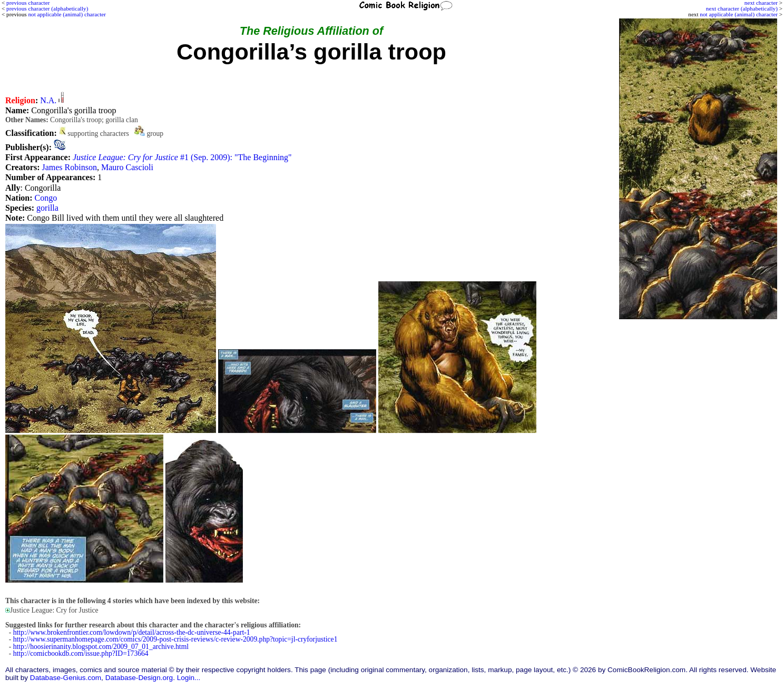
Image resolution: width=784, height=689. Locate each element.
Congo (46, 198)
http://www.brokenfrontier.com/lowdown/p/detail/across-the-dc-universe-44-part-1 (132, 632)
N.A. (48, 100)
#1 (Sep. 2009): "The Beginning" (182, 157)
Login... (189, 678)
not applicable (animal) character (739, 14)
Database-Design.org (139, 678)
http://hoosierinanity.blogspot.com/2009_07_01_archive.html (101, 647)
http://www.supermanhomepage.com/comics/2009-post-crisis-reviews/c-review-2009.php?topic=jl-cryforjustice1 (175, 639)
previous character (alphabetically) (47, 8)
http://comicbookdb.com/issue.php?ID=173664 (81, 653)
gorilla (47, 208)
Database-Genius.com (66, 678)
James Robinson (69, 167)
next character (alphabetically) (742, 8)
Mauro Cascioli (127, 167)
